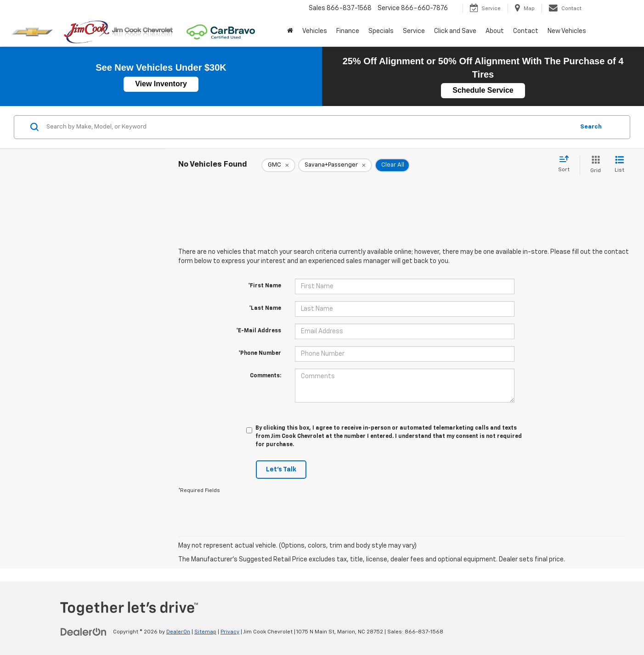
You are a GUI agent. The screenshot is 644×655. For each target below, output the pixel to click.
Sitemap (205, 632)
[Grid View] (594, 165)
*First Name (265, 286)
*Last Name (265, 308)
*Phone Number (260, 353)
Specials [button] (381, 31)
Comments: (266, 376)
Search (591, 127)
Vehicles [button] (315, 31)
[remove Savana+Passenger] (335, 165)
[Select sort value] (567, 164)
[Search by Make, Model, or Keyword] (309, 127)
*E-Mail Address (259, 331)
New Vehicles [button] (567, 31)
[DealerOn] (84, 632)
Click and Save (455, 31)
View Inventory (161, 84)
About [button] (495, 31)
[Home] (290, 31)
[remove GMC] (278, 165)
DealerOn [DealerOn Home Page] (178, 632)
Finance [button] (348, 31)
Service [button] (414, 31)
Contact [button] (526, 31)
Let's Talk (281, 470)
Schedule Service (483, 90)
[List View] (619, 165)
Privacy (230, 632)
